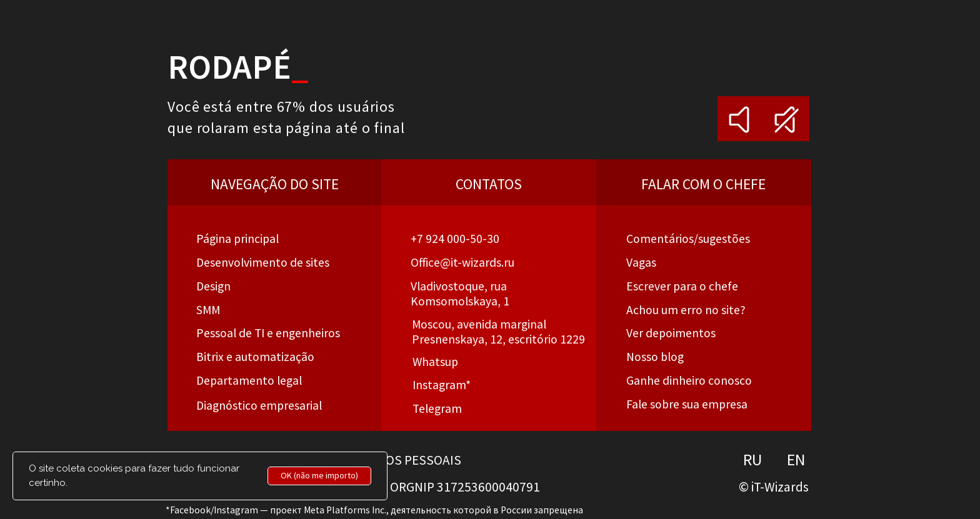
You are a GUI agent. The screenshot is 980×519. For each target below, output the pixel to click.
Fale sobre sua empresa (687, 404)
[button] (686, 310)
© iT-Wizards (774, 487)
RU (752, 459)
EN (796, 459)
